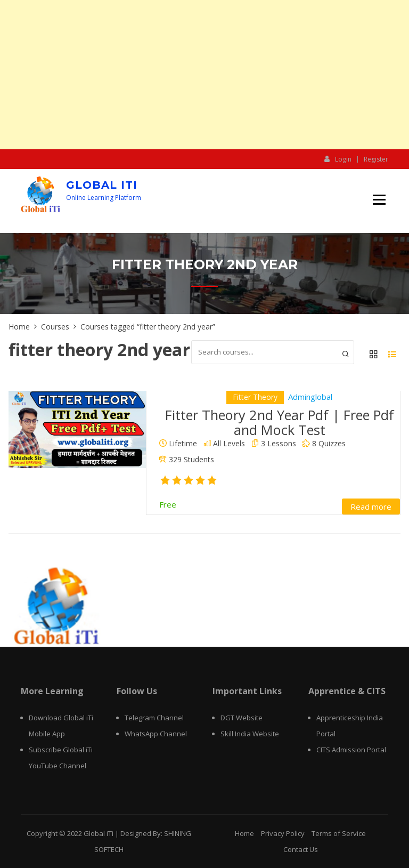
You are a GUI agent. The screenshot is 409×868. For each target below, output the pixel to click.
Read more (371, 507)
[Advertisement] (204, 75)
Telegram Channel (154, 718)
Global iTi (102, 185)
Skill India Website (250, 734)
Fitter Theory (255, 397)
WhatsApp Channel (156, 734)
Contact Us (301, 849)
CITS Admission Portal (351, 750)
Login (338, 159)
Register (376, 159)
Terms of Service (339, 833)
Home (244, 833)
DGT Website (242, 718)
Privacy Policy (283, 833)
